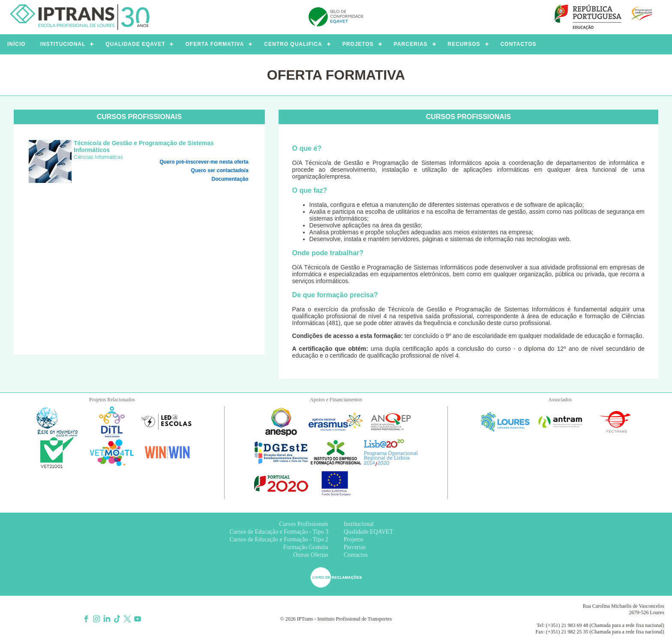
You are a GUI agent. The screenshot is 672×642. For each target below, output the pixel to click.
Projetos (354, 539)
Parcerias (355, 547)
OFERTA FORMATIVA (214, 44)
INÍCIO (16, 44)
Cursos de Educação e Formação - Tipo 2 (279, 539)
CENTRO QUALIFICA (293, 44)
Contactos (356, 555)
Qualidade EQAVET (368, 532)
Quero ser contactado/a (220, 170)
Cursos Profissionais (304, 524)
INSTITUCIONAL (63, 44)
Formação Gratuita (306, 547)
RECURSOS (464, 44)
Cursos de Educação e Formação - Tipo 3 (279, 532)
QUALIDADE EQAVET (135, 44)
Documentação (230, 179)
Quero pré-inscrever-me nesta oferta (204, 162)
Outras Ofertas (311, 555)
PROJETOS (358, 44)
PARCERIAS (411, 44)
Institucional (359, 524)
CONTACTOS (519, 44)
